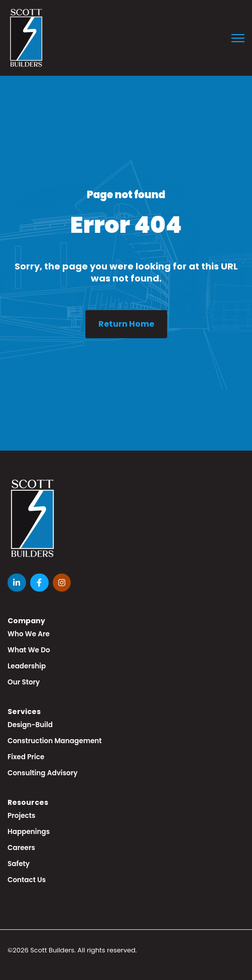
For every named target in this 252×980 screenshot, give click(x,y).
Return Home (126, 324)
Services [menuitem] (24, 712)
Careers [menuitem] (21, 848)
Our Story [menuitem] (24, 682)
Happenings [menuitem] (29, 832)
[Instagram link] (62, 583)
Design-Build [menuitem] (30, 725)
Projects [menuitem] (21, 816)
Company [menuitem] (26, 621)
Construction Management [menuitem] (55, 741)
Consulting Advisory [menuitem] (42, 773)
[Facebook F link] (39, 583)
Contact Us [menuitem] (27, 880)
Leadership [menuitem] (27, 666)
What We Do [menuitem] (29, 650)
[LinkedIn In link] (17, 583)
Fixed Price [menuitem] (26, 757)
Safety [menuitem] (19, 864)
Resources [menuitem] (28, 802)
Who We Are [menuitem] (29, 634)
